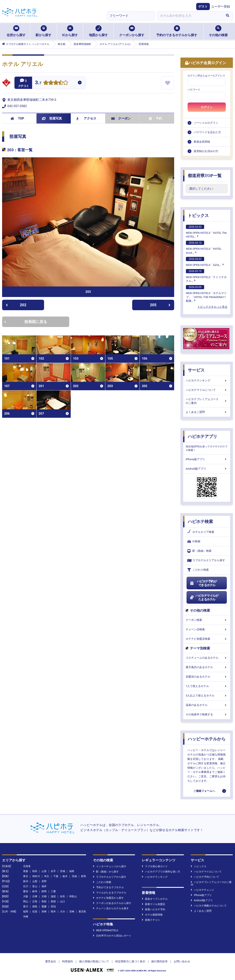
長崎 (44, 912)
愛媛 (44, 906)
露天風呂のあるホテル (207, 667)
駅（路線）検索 (199, 551)
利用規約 (68, 961)
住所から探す (16, 31)
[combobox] (190, 16)
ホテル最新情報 (152, 915)
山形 (44, 871)
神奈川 (36, 876)
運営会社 (51, 961)
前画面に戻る (26, 322)
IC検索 (194, 542)
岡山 (26, 901)
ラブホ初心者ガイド (155, 866)
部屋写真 (52, 118)
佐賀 (35, 912)
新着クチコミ (151, 920)
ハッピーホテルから (207, 739)
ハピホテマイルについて (207, 390)
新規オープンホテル (155, 899)
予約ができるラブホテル (108, 887)
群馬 (84, 876)
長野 (44, 881)
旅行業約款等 (159, 961)
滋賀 (53, 896)
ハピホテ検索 (200, 522)
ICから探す (70, 31)
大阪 (26, 896)
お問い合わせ (182, 961)
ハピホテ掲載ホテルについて (209, 906)
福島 (72, 871)
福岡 (26, 912)
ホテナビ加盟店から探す (108, 898)
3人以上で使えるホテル (207, 696)
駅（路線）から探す (106, 872)
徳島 (35, 906)
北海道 (27, 866)
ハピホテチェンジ (202, 890)
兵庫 (35, 896)
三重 (53, 891)
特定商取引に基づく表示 (130, 961)
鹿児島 (82, 912)
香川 (26, 906)
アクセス (86, 118)
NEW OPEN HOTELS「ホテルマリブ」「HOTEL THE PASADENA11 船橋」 (206, 294)
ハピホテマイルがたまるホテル (204, 598)
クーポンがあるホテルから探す (112, 903)
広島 (35, 901)
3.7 (38, 83)
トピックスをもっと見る (212, 307)
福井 (44, 886)
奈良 (63, 896)
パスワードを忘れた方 (207, 132)
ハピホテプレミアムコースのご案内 (207, 401)
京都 (44, 896)
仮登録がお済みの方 (206, 151)
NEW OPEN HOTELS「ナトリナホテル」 (206, 276)
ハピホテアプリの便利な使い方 (161, 872)
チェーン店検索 (207, 629)
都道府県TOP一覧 (205, 176)
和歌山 (73, 896)
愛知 (26, 891)
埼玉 (47, 876)
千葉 (56, 876)
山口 (63, 901)
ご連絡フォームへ (204, 791)
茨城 (74, 876)
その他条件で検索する (207, 714)
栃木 (65, 876)
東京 (26, 876)
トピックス (198, 215)
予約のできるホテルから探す (177, 31)
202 (16, 305)
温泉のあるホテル (207, 705)
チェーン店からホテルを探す (111, 908)
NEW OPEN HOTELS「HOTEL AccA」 (204, 247)
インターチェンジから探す (110, 866)
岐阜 (35, 891)
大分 (63, 912)
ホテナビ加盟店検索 (207, 639)
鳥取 (44, 901)
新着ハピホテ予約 (153, 909)
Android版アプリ (207, 469)
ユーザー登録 (221, 7)
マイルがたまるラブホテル (110, 893)
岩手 (53, 871)
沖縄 (26, 917)
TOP (17, 118)
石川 (26, 886)
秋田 (35, 871)
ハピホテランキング (207, 380)
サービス (196, 370)
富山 (35, 886)
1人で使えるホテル (207, 686)
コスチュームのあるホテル (207, 658)
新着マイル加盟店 (153, 904)
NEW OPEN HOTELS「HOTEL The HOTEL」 (206, 231)
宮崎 (72, 912)
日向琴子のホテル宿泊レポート (112, 936)
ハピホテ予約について (205, 877)
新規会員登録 (202, 142)
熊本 (53, 912)
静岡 (44, 891)
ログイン (207, 107)
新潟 (26, 881)
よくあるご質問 (207, 412)
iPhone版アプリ (207, 459)
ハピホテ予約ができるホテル (203, 583)
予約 (155, 118)
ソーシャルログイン (206, 123)
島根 (53, 901)
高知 (53, 906)
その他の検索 (218, 31)
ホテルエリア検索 (201, 532)
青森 (26, 871)
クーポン (121, 118)
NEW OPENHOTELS (105, 930)
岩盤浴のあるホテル (207, 677)
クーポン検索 (207, 620)
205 (160, 305)
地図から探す (98, 31)
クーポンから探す (132, 31)
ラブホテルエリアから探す (206, 560)
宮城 (63, 871)
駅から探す (44, 31)
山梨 (35, 881)
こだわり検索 (198, 570)
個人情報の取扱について (94, 961)
